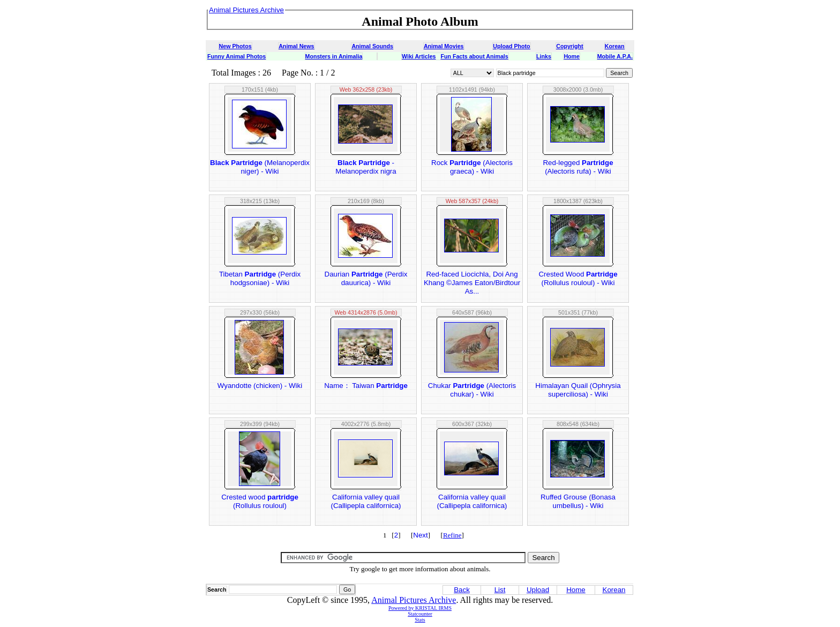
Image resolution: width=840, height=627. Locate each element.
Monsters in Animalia (334, 56)
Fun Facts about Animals (474, 56)
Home (572, 56)
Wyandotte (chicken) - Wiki (260, 386)
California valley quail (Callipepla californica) (366, 501)
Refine (452, 535)
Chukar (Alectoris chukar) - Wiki (472, 390)
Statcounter (420, 614)
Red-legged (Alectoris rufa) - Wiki (578, 167)
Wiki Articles (419, 56)
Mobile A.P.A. (615, 56)
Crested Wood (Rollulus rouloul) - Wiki (578, 278)
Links (544, 56)
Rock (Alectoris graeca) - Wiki (472, 167)
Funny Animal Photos (237, 56)
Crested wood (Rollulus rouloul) (260, 501)
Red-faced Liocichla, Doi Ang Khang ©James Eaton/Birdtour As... (472, 283)
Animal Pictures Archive (414, 600)
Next (420, 535)
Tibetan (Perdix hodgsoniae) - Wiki (260, 278)
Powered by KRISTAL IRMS (420, 608)
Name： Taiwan (366, 386)
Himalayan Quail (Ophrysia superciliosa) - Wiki (578, 390)
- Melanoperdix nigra (366, 167)
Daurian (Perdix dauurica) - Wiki (366, 278)
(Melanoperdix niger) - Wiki (260, 167)
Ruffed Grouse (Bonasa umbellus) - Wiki (578, 501)
